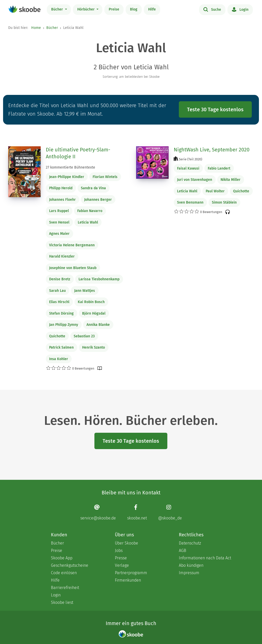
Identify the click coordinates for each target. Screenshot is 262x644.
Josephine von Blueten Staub (73, 268)
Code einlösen (64, 573)
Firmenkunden (128, 580)
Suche (212, 9)
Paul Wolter (215, 191)
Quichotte (57, 336)
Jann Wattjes (85, 291)
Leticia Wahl (88, 222)
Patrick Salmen (61, 347)
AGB (183, 551)
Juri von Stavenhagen (195, 180)
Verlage (122, 565)
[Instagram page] (170, 512)
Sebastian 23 (84, 336)
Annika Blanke (98, 325)
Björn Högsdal (94, 313)
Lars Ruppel (59, 211)
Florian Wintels (105, 177)
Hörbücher (86, 9)
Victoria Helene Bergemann (72, 245)
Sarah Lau (57, 291)
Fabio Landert (219, 168)
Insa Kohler (59, 359)
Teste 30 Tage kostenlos (215, 109)
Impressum (189, 573)
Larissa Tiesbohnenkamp (99, 279)
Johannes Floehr (62, 200)
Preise (114, 9)
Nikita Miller (231, 180)
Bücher (58, 9)
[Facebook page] (137, 512)
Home (36, 28)
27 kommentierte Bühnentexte (70, 167)
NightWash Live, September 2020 (212, 150)
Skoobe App (62, 558)
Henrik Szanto (94, 347)
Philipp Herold (61, 188)
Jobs (119, 551)
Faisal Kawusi (188, 168)
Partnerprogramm (131, 573)
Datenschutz (190, 543)
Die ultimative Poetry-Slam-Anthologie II (78, 153)
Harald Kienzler (62, 256)
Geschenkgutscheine (70, 565)
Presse (121, 558)
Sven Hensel (59, 222)
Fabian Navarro (90, 211)
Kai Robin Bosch (91, 302)
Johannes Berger (98, 200)
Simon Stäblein (224, 202)
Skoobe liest (62, 602)
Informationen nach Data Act (205, 558)
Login (240, 9)
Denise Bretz (60, 279)
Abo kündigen (191, 565)
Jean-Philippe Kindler (67, 177)
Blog (134, 9)
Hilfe (152, 9)
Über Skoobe (127, 543)
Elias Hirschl (59, 302)
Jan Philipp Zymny (64, 325)
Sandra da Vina (93, 188)
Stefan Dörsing (61, 313)
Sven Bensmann (190, 202)
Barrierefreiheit (65, 588)
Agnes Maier (59, 234)
